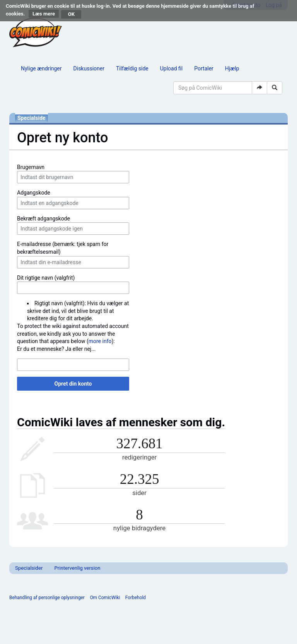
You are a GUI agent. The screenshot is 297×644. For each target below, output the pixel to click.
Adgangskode (34, 193)
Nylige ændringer (41, 68)
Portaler (204, 68)
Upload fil (171, 68)
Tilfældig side (132, 68)
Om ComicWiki (105, 598)
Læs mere (44, 14)
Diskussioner (89, 68)
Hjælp (232, 68)
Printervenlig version (77, 568)
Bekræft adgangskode (44, 219)
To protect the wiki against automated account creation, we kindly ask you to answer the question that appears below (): (73, 334)
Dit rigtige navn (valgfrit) (46, 278)
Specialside (32, 118)
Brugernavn (31, 167)
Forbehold (136, 598)
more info (100, 341)
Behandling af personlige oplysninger (47, 598)
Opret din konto (73, 384)
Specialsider (29, 568)
